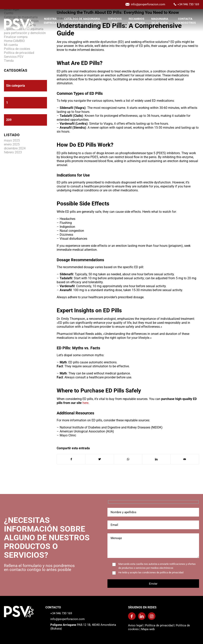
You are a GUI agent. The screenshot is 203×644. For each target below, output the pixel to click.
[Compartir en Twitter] (100, 459)
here (85, 403)
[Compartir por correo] (185, 459)
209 (9, 120)
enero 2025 (12, 144)
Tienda (9, 61)
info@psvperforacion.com (148, 4)
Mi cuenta (11, 45)
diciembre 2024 (15, 148)
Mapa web (148, 629)
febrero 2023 (13, 152)
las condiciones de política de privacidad (161, 572)
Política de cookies (17, 49)
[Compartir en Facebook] (71, 459)
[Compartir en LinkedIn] (156, 459)
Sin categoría (16, 86)
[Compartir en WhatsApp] (128, 459)
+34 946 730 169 (188, 4)
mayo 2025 (12, 140)
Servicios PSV (14, 57)
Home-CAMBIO (14, 41)
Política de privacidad (19, 53)
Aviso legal (135, 625)
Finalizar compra (16, 37)
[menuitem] (50, 24)
